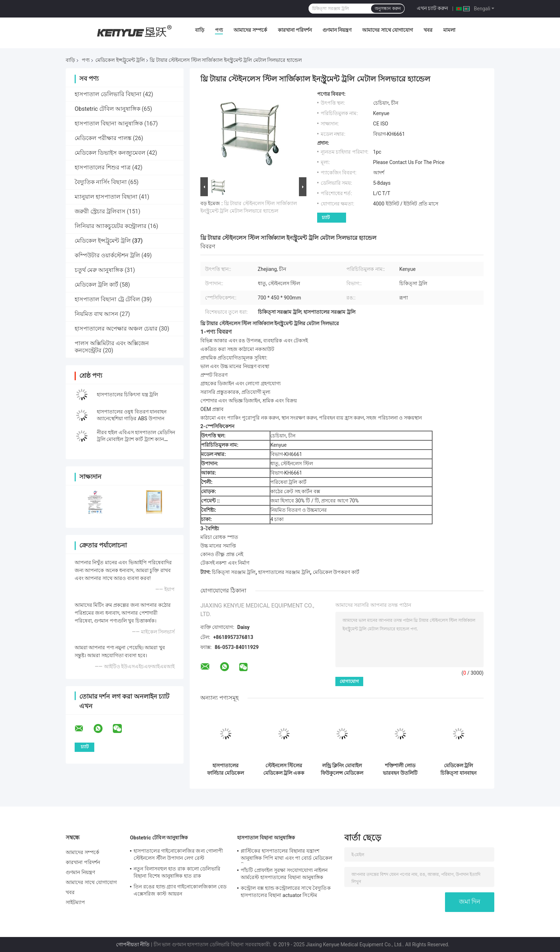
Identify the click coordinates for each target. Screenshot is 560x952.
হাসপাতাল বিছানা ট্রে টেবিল (107, 299)
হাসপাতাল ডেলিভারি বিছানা (108, 94)
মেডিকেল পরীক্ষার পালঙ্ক (103, 138)
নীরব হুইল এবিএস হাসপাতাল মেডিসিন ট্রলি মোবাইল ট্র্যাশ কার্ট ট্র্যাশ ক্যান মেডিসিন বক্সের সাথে (136, 439)
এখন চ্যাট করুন (432, 8)
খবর (428, 30)
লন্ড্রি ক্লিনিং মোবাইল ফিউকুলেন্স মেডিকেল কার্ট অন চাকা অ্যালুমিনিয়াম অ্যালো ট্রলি (342, 769)
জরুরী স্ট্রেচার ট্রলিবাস (100, 211)
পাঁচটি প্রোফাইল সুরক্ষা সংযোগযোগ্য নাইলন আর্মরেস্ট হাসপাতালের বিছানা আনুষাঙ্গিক (284, 874)
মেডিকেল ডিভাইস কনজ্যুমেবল (110, 153)
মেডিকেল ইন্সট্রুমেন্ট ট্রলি (120, 60)
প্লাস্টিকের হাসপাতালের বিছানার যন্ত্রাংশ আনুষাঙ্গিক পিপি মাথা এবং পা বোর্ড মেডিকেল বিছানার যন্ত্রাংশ (286, 856)
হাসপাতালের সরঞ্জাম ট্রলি (284, 572)
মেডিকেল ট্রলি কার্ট (96, 285)
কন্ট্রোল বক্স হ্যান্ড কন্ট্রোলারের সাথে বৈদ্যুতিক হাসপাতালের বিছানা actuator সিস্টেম (286, 892)
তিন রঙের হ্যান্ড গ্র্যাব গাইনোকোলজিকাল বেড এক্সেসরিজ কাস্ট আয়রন (180, 890)
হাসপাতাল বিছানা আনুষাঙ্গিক (109, 123)
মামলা (449, 30)
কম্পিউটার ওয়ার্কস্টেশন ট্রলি (107, 255)
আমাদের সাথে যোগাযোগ (387, 30)
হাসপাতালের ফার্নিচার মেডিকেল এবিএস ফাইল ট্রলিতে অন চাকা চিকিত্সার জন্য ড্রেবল (226, 769)
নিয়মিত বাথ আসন (96, 314)
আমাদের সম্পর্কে (250, 30)
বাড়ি (200, 30)
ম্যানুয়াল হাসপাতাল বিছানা (106, 197)
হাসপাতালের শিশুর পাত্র (103, 167)
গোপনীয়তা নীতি (133, 944)
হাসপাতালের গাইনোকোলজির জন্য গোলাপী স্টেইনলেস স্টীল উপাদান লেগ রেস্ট (178, 854)
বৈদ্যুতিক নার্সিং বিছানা (101, 182)
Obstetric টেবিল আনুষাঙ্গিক (107, 109)
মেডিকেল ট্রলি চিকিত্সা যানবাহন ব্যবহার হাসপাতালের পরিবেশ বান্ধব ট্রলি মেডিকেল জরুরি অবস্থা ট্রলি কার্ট (458, 769)
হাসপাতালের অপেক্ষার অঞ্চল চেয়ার (116, 329)
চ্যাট (326, 217)
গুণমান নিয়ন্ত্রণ (337, 30)
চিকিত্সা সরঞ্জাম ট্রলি (234, 572)
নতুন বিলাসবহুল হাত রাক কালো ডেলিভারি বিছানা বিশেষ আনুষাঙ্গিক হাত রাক (177, 872)
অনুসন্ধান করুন (387, 9)
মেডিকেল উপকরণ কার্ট (336, 572)
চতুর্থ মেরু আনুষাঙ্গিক (99, 270)
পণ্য (219, 30)
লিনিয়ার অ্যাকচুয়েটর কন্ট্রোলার (111, 226)
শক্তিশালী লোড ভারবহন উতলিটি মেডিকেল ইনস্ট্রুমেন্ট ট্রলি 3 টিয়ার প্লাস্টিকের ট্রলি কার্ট (400, 769)
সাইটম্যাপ (76, 902)
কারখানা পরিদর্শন (295, 30)
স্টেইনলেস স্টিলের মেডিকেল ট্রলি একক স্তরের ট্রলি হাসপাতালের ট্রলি (284, 769)
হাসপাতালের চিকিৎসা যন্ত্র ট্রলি (127, 395)
